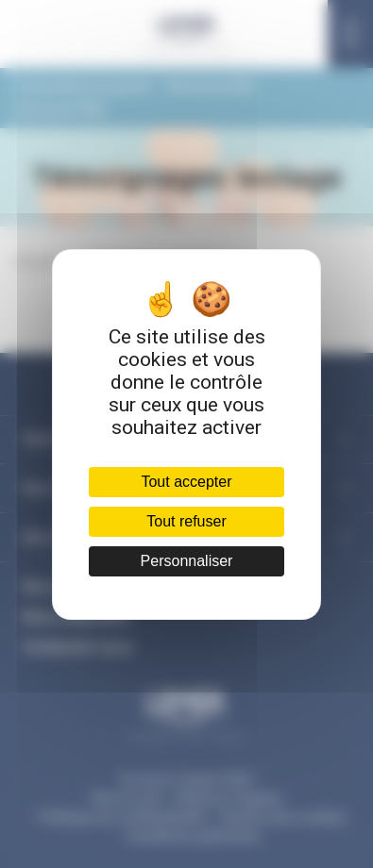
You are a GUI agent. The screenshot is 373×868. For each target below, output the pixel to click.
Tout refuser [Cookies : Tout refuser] (186, 521)
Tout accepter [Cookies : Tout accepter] (186, 482)
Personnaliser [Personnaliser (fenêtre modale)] (187, 561)
